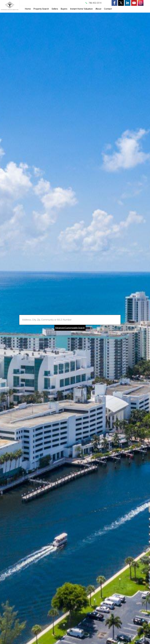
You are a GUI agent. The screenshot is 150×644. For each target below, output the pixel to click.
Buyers (64, 9)
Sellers (55, 9)
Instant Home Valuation (81, 9)
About (98, 9)
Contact (108, 9)
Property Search (41, 9)
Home (28, 9)
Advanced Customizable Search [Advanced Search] (70, 328)
